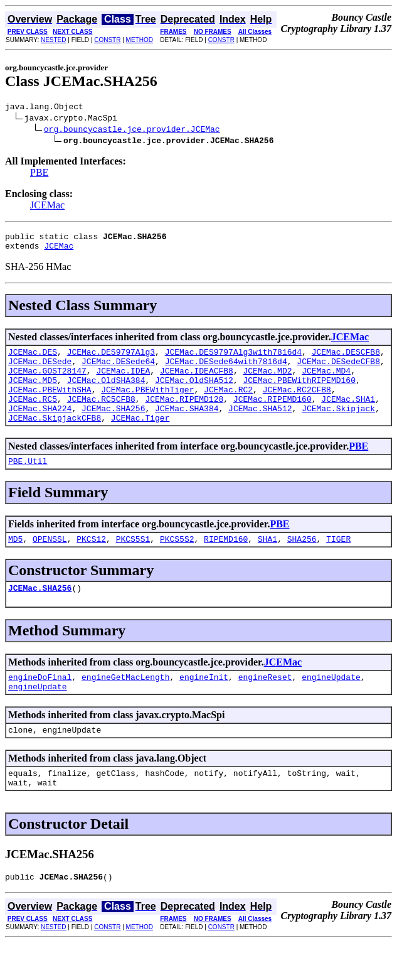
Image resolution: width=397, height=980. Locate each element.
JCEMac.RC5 (33, 416)
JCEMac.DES (33, 359)
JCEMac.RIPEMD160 (273, 416)
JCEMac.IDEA (123, 382)
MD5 (15, 563)
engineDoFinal (40, 705)
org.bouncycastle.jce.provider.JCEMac (132, 131)
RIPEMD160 (226, 563)
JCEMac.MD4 (326, 382)
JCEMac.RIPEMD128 (184, 416)
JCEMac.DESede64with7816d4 (226, 370)
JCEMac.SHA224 (40, 427)
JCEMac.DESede (40, 370)
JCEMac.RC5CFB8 (101, 416)
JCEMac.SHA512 (260, 427)
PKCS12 (91, 563)
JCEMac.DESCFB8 (346, 359)
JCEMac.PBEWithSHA (50, 404)
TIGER (338, 563)
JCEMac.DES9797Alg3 (111, 359)
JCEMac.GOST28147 (47, 382)
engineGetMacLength (125, 705)
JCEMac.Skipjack (338, 427)
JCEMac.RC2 (228, 404)
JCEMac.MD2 (267, 382)
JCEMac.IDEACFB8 (197, 382)
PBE (39, 174)
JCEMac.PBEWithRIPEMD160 (299, 393)
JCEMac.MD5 (33, 393)
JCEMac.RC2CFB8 (297, 404)
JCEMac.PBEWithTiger (147, 404)
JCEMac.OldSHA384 (106, 393)
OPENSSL (50, 563)
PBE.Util (28, 483)
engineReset (265, 705)
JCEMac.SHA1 (348, 416)
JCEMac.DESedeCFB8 (338, 370)
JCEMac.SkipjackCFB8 (55, 438)
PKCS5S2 (177, 563)
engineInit (204, 705)
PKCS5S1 (133, 563)
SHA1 (267, 563)
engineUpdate (331, 705)
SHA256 (302, 563)
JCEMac (47, 207)
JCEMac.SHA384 (187, 427)
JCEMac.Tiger (140, 438)
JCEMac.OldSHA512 (194, 393)
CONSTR (107, 40)
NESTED (54, 40)
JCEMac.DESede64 (118, 370)
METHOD (140, 40)
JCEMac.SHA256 (113, 427)
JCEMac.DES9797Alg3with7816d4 (233, 359)
